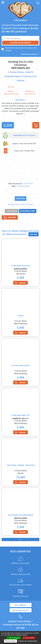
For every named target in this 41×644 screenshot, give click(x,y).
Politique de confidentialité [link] (28, 641)
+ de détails (12, 211)
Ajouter (36, 125)
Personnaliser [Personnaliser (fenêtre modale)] (10, 641)
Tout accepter (14, 638)
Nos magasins (20, 605)
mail (22, 628)
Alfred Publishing (11, 94)
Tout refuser (29, 638)
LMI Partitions (20, 20)
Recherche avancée (29, 54)
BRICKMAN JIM (20, 68)
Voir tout (34, 234)
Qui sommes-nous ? (21, 610)
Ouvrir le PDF (28, 211)
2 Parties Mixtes (16, 72)
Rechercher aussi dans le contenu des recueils (21, 49)
